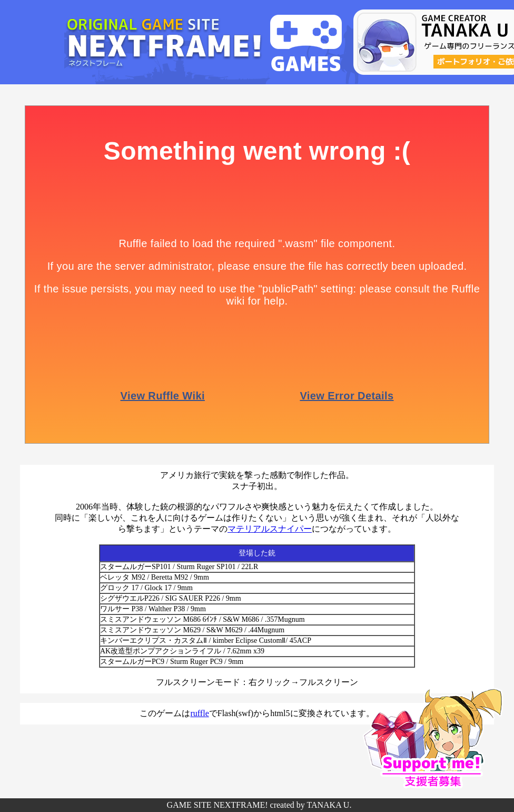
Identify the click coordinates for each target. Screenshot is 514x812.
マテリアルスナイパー (270, 529)
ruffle (199, 713)
